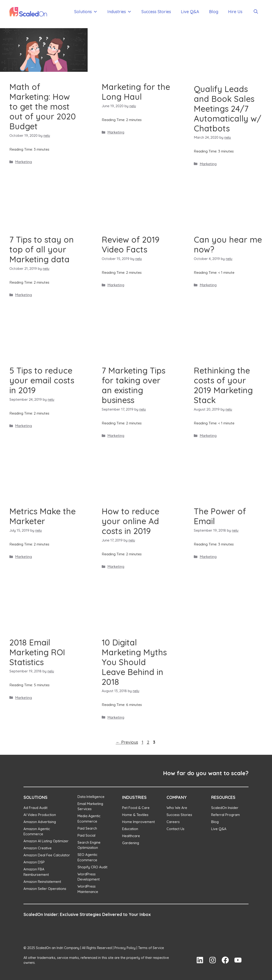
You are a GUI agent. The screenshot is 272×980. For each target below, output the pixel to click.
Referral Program (225, 815)
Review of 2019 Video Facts (131, 244)
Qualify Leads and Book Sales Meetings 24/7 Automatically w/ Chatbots (227, 109)
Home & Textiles (135, 815)
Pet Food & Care (136, 808)
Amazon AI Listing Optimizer (46, 841)
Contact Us (175, 829)
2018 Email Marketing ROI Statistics (37, 652)
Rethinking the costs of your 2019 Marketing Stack (223, 385)
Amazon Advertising (40, 822)
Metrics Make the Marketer (43, 516)
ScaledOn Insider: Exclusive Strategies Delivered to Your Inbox (87, 914)
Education (130, 829)
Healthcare (131, 836)
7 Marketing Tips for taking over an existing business (134, 385)
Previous (127, 742)
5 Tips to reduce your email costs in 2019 (42, 380)
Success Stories (156, 12)
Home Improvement (138, 822)
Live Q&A (190, 12)
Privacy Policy (125, 948)
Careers (173, 822)
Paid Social (86, 835)
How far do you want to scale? (206, 773)
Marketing (23, 162)
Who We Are (177, 808)
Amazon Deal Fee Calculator (47, 855)
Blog (214, 12)
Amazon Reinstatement (42, 882)
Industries (119, 12)
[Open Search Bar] (256, 12)
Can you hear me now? (228, 244)
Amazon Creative (38, 848)
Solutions (86, 12)
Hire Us (235, 12)
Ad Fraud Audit (35, 808)
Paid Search (87, 828)
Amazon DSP (34, 862)
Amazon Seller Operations (45, 889)
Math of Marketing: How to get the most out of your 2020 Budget (43, 107)
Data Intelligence (91, 797)
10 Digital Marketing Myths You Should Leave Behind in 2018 (134, 662)
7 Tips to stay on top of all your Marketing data (42, 249)
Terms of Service (151, 948)
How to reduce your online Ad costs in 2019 (130, 521)
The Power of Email (220, 516)
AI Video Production (40, 815)
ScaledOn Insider (225, 808)
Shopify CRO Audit (92, 867)
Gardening (131, 843)
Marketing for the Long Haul (136, 92)
